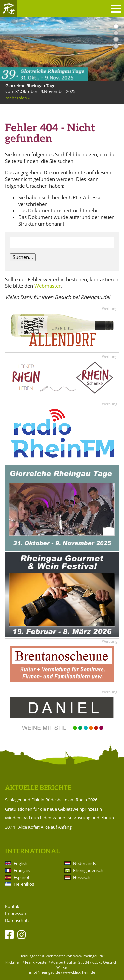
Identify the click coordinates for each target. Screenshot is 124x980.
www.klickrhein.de (79, 972)
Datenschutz (17, 920)
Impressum (16, 914)
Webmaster (47, 286)
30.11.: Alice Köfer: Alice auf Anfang (38, 827)
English (21, 863)
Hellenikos (24, 884)
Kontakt (13, 907)
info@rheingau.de (44, 972)
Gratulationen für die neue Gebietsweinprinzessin (53, 809)
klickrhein (14, 962)
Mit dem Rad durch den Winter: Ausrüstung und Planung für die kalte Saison (62, 818)
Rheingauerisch (88, 870)
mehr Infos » (18, 98)
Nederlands (84, 863)
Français (22, 870)
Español (21, 877)
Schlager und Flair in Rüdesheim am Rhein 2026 (51, 800)
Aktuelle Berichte (38, 788)
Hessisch (82, 877)
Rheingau (9, 9)
